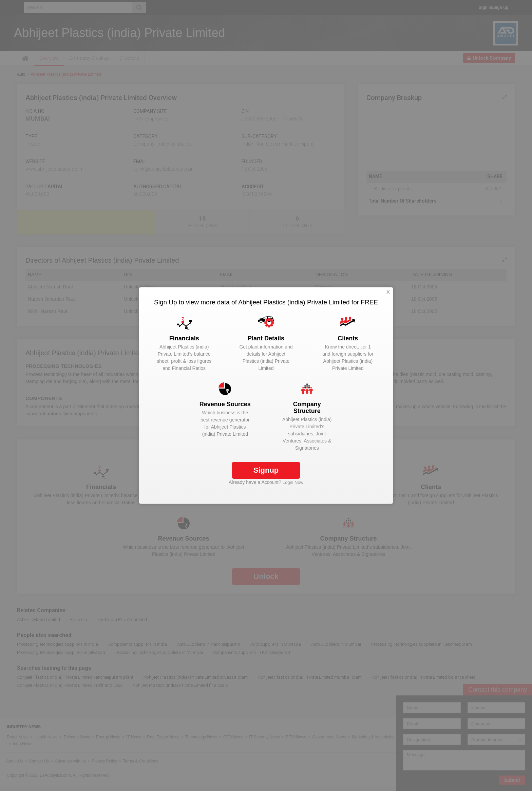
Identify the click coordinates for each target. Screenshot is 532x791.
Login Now (293, 482)
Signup (266, 470)
